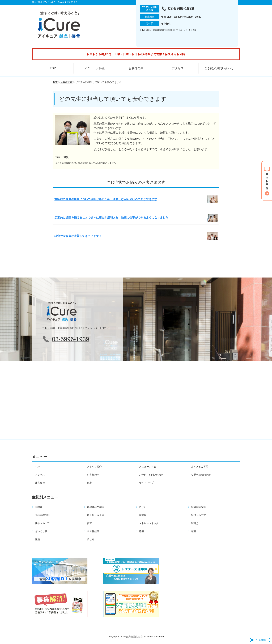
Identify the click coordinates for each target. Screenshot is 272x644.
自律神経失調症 (96, 507)
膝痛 (142, 531)
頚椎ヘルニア (198, 515)
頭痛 (194, 531)
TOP (53, 68)
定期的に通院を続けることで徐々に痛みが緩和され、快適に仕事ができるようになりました (111, 218)
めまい (143, 507)
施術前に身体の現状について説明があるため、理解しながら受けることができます (106, 199)
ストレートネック (149, 523)
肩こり (91, 539)
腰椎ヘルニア (42, 523)
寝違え (195, 523)
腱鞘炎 (143, 515)
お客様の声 (136, 68)
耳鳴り (39, 507)
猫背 (90, 523)
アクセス (178, 68)
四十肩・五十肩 (96, 515)
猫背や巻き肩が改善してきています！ (78, 236)
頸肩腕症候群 (198, 507)
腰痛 (37, 539)
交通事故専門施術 (201, 475)
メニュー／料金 (94, 68)
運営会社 (40, 483)
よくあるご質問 (200, 467)
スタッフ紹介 (94, 467)
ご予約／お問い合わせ (219, 68)
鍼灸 (90, 483)
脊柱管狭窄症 (42, 515)
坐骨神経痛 (93, 531)
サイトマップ (146, 483)
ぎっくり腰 (41, 531)
